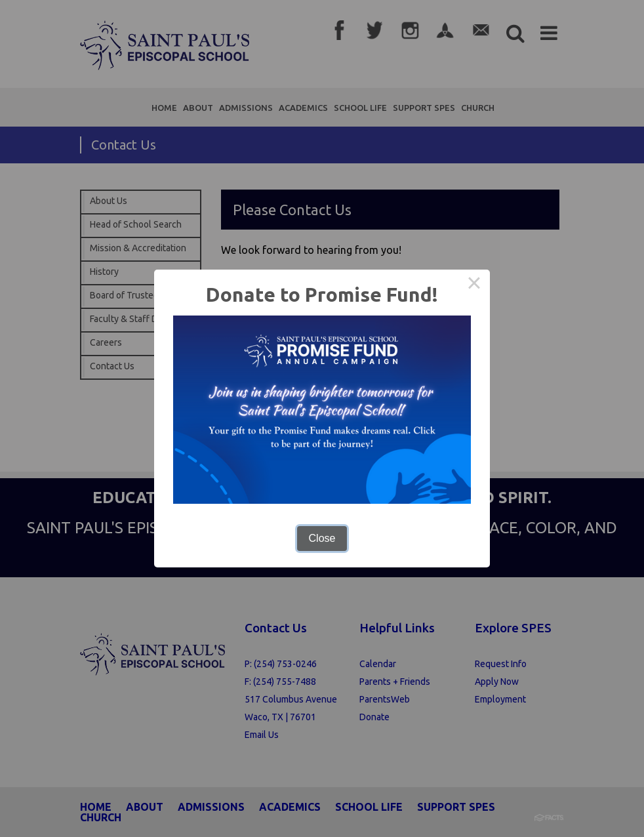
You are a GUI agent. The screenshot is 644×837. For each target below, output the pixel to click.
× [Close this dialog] (474, 285)
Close (322, 538)
